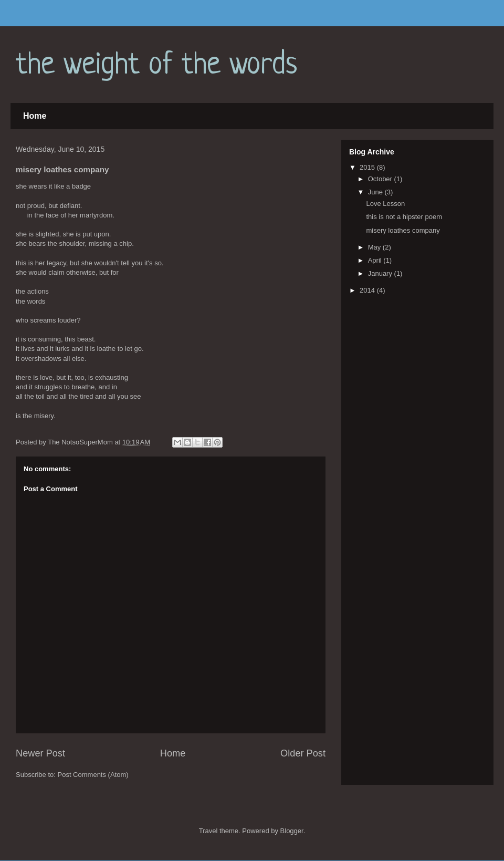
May (375, 247)
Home (35, 116)
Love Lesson (385, 204)
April (376, 260)
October (381, 179)
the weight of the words (156, 65)
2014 (368, 290)
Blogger (292, 831)
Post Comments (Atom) (93, 775)
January (381, 273)
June (376, 192)
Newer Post (40, 753)
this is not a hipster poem (404, 217)
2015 (368, 167)
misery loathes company (403, 230)
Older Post (303, 753)
